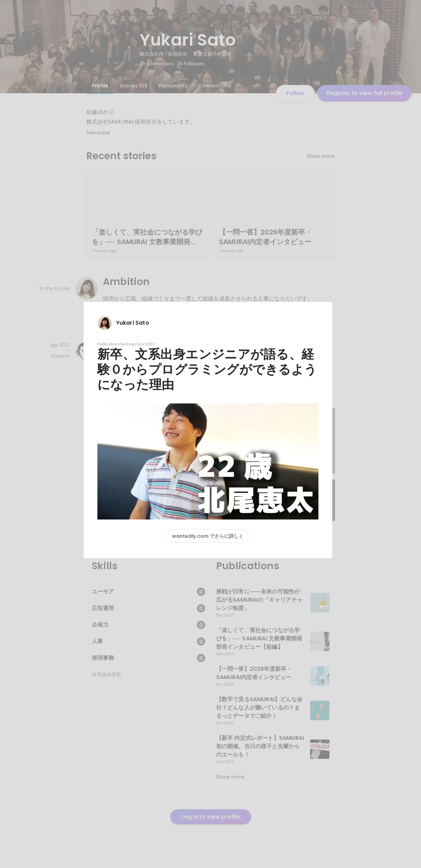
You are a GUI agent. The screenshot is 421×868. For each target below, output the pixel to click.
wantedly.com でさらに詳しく (208, 536)
